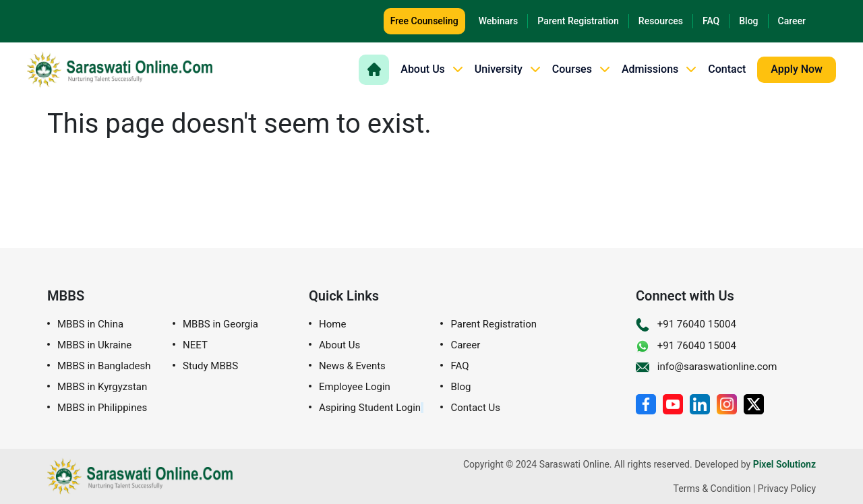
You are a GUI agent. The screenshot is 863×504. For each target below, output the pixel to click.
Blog (748, 21)
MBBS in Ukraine (94, 345)
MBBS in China (90, 324)
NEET (195, 345)
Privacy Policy (787, 489)
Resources (661, 21)
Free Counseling (424, 21)
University (508, 69)
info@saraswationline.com (706, 367)
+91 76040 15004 (686, 324)
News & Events (352, 366)
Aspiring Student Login (370, 408)
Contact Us (475, 408)
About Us (432, 69)
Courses (581, 69)
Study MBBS (210, 366)
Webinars (499, 21)
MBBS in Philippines (102, 408)
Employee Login (355, 387)
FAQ (711, 21)
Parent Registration (578, 21)
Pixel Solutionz (784, 464)
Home (332, 324)
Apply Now (797, 69)
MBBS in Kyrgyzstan (102, 387)
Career (792, 21)
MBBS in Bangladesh (104, 366)
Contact (727, 69)
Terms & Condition (712, 489)
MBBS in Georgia (220, 324)
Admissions (659, 69)
